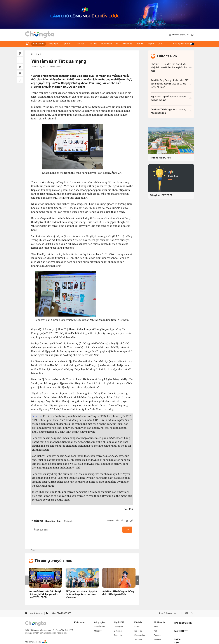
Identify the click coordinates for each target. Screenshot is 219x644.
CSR (165, 44)
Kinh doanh (39, 44)
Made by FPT (100, 626)
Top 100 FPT (181, 626)
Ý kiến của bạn (82, 530)
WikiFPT (158, 635)
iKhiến (137, 622)
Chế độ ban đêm (184, 44)
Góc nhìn (118, 630)
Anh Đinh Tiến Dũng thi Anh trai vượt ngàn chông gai (171, 111)
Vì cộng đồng (140, 630)
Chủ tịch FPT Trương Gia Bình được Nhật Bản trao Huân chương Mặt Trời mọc (171, 67)
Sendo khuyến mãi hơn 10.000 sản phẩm (59, 87)
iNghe (155, 44)
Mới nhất (68, 521)
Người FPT (69, 44)
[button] (137, 575)
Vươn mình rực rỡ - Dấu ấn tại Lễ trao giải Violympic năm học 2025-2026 (45, 589)
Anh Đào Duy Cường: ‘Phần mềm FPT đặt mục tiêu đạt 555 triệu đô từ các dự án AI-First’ (171, 84)
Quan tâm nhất (53, 521)
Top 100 (144, 44)
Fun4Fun (138, 626)
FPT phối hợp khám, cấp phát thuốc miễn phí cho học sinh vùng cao (82, 589)
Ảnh (156, 626)
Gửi (127, 530)
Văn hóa (82, 44)
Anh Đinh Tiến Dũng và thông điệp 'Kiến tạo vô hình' (118, 588)
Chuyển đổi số (100, 622)
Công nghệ (54, 44)
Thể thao (95, 44)
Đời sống (118, 626)
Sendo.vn (37, 416)
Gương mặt (119, 622)
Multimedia (109, 44)
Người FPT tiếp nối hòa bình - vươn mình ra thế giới (171, 98)
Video (156, 622)
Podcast (158, 630)
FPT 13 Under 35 (127, 44)
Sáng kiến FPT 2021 (161, 195)
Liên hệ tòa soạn (34, 608)
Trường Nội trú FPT (161, 158)
